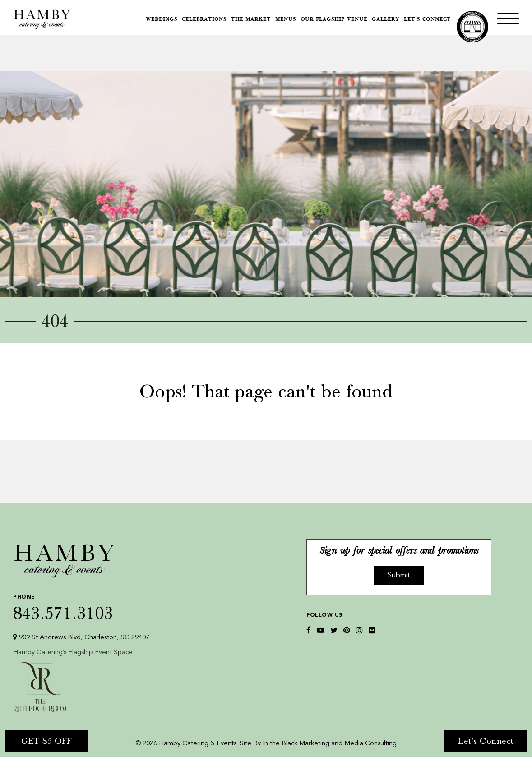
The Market (251, 20)
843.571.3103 (81, 606)
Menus (286, 20)
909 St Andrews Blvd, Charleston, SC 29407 (81, 637)
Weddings (162, 20)
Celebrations (204, 20)
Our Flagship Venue (334, 20)
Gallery (386, 20)
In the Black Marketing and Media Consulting (330, 744)
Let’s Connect (427, 20)
